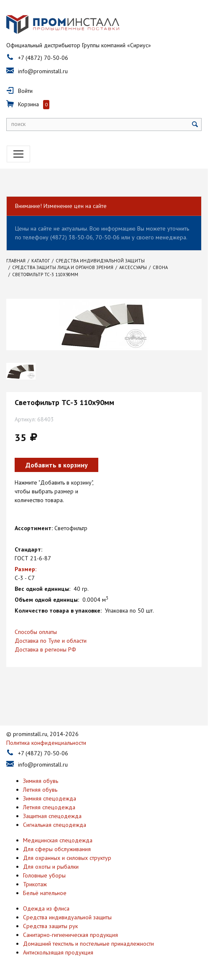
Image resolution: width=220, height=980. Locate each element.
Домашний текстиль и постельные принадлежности (88, 946)
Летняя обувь (40, 792)
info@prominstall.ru (43, 73)
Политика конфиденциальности (46, 745)
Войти (25, 93)
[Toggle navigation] (18, 156)
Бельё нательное (45, 895)
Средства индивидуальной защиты (67, 919)
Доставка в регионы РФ (45, 652)
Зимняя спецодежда (50, 800)
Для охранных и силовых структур (67, 860)
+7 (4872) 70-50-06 (43, 60)
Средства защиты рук (50, 928)
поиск (18, 126)
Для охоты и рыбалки (51, 869)
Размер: (26, 571)
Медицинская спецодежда (58, 842)
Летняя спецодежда (49, 809)
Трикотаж (35, 886)
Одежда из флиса (46, 911)
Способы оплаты (36, 634)
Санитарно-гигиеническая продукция (70, 937)
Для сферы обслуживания (57, 851)
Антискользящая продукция (58, 954)
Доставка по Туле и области (51, 643)
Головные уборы (44, 877)
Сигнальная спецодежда (55, 827)
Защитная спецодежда (52, 818)
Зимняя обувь (41, 783)
